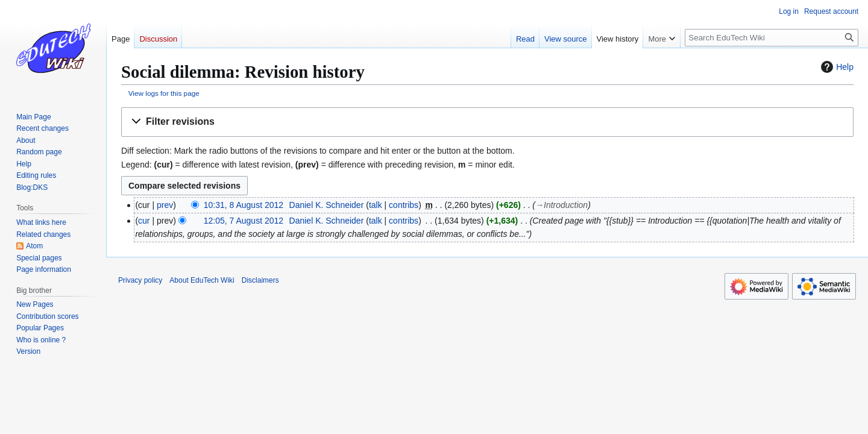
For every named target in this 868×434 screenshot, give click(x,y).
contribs (404, 205)
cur (144, 221)
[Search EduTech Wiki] (772, 38)
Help (836, 67)
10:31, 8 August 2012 (244, 205)
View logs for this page (164, 93)
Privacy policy (140, 280)
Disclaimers (260, 280)
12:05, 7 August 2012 (244, 221)
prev (165, 205)
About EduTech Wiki (202, 280)
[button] (487, 122)
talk (376, 205)
